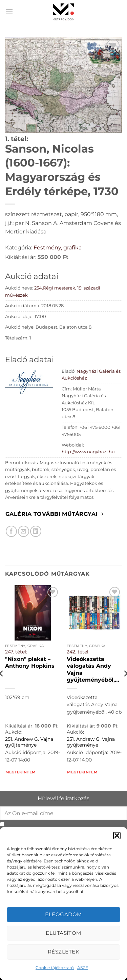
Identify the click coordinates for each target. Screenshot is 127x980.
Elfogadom (63, 914)
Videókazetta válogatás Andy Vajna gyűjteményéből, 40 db (91, 670)
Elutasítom (63, 933)
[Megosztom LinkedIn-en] (36, 531)
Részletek (63, 952)
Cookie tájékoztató (55, 968)
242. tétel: (78, 652)
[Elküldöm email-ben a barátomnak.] (24, 531)
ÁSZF (83, 968)
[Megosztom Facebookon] (11, 531)
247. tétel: (16, 652)
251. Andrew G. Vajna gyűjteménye (29, 742)
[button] (117, 836)
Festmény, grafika (58, 248)
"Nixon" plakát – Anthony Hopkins (30, 662)
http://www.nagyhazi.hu (88, 452)
